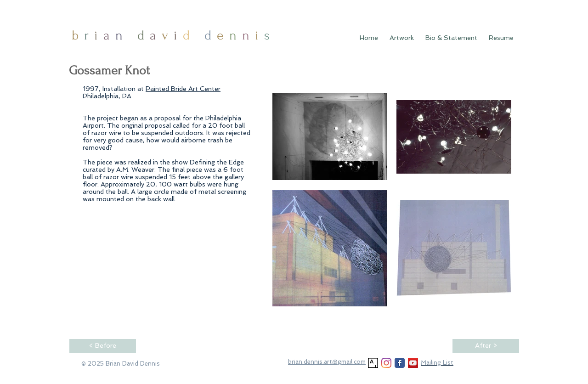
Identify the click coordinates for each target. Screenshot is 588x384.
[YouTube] (413, 363)
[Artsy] (373, 363)
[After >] (486, 346)
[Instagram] (386, 363)
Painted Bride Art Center (183, 89)
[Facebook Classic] (400, 363)
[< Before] (103, 346)
